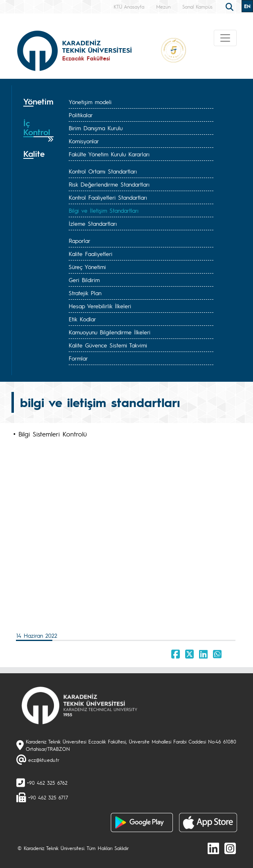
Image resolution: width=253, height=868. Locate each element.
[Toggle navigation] (225, 38)
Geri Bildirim (84, 280)
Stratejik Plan (85, 293)
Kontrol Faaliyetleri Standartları (108, 197)
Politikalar (81, 115)
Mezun (163, 7)
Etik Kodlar (82, 319)
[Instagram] (230, 848)
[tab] (38, 104)
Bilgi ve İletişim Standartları (104, 210)
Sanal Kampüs (197, 7)
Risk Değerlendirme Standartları (109, 184)
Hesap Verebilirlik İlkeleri (100, 306)
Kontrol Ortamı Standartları (103, 171)
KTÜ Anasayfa (129, 7)
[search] (231, 6)
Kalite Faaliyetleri (91, 254)
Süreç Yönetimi (87, 267)
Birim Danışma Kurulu (96, 128)
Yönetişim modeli (90, 102)
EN (247, 6)
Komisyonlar (84, 141)
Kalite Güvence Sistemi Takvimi (108, 345)
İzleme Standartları (93, 223)
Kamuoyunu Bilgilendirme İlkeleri (110, 332)
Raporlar (79, 240)
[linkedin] (213, 848)
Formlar (78, 358)
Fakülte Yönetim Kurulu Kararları (109, 154)
